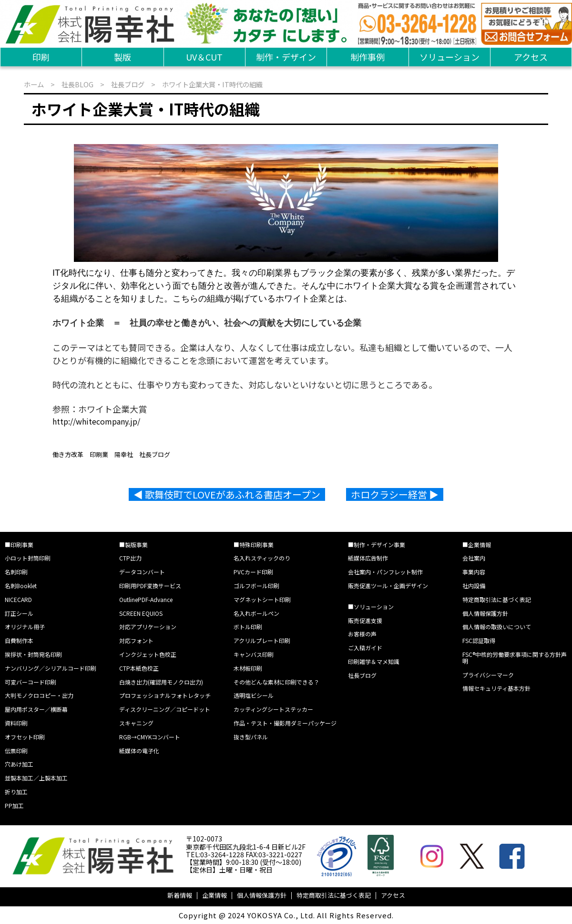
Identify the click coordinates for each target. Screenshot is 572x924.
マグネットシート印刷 (262, 599)
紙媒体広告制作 (368, 558)
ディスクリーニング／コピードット (165, 709)
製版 (123, 57)
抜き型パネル (251, 737)
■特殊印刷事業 (254, 545)
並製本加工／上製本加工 (36, 778)
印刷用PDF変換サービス (150, 586)
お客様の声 (362, 634)
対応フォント (136, 640)
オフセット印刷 (25, 737)
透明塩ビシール (254, 695)
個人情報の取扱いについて (497, 627)
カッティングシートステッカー (273, 709)
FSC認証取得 (479, 640)
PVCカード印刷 (253, 572)
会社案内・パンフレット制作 (385, 572)
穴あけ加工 (19, 764)
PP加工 (14, 805)
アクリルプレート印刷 (262, 640)
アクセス (531, 57)
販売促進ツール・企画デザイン (388, 586)
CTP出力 (130, 558)
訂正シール (19, 613)
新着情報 (180, 895)
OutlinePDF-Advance (146, 599)
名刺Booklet (21, 586)
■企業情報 (477, 545)
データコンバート (142, 572)
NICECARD (18, 599)
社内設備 (474, 586)
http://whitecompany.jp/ (96, 421)
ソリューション (449, 57)
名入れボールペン (256, 613)
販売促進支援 (365, 620)
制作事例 (368, 57)
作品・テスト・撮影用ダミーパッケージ (285, 723)
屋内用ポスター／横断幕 (36, 709)
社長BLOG (77, 84)
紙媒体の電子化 (139, 751)
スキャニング (136, 723)
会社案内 (474, 558)
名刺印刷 (16, 572)
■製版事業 (133, 545)
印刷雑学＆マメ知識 (374, 661)
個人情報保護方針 (485, 613)
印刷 (41, 57)
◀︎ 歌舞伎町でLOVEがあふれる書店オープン (227, 494)
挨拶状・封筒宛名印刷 (33, 654)
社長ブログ (128, 84)
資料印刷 (16, 723)
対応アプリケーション (148, 627)
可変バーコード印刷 (31, 682)
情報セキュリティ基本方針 (496, 688)
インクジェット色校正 (148, 654)
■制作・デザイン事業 (377, 545)
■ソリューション (371, 607)
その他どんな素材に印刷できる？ (276, 682)
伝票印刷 (16, 751)
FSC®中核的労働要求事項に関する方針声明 (515, 658)
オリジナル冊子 (25, 627)
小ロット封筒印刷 (28, 558)
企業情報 (214, 895)
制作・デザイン (286, 57)
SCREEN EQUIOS (141, 613)
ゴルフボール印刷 (256, 586)
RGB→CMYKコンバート (150, 737)
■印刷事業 (19, 545)
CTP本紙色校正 (139, 668)
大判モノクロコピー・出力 (39, 695)
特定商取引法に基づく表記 (497, 599)
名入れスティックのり (262, 558)
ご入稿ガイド (365, 648)
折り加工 (16, 792)
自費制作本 (19, 640)
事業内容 (474, 572)
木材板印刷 (248, 668)
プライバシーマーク (488, 675)
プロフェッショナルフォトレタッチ (165, 695)
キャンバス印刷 (254, 654)
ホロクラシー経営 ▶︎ (395, 494)
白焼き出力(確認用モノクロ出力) (161, 682)
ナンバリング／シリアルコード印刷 (51, 668)
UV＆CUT (204, 57)
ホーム (34, 84)
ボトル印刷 (248, 627)
